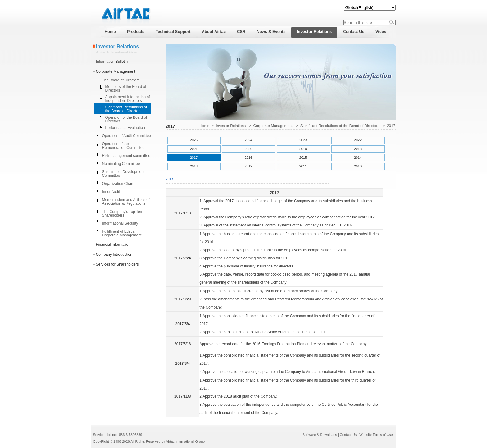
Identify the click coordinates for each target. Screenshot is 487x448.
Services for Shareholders (117, 264)
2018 (358, 149)
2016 (248, 158)
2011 (303, 166)
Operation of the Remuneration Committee (123, 146)
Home (204, 126)
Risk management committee (126, 156)
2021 (194, 149)
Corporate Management (116, 71)
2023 (303, 140)
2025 (194, 140)
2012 (248, 166)
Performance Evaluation (125, 128)
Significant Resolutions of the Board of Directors (126, 109)
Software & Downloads (320, 435)
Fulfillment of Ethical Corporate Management (122, 233)
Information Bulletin (112, 62)
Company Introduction (114, 254)
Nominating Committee (121, 164)
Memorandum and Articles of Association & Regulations (126, 202)
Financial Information (113, 245)
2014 (358, 158)
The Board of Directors (121, 80)
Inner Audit (111, 192)
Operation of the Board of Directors (126, 119)
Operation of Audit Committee (127, 136)
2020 (248, 149)
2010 (358, 166)
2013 (194, 166)
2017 (391, 126)
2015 (303, 158)
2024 (248, 140)
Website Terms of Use (376, 435)
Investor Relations (231, 126)
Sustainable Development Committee (123, 174)
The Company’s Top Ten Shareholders (122, 213)
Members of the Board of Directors (126, 89)
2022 (358, 140)
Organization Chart (118, 184)
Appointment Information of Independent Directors (128, 99)
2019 (303, 149)
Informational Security (120, 223)
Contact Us (348, 435)
